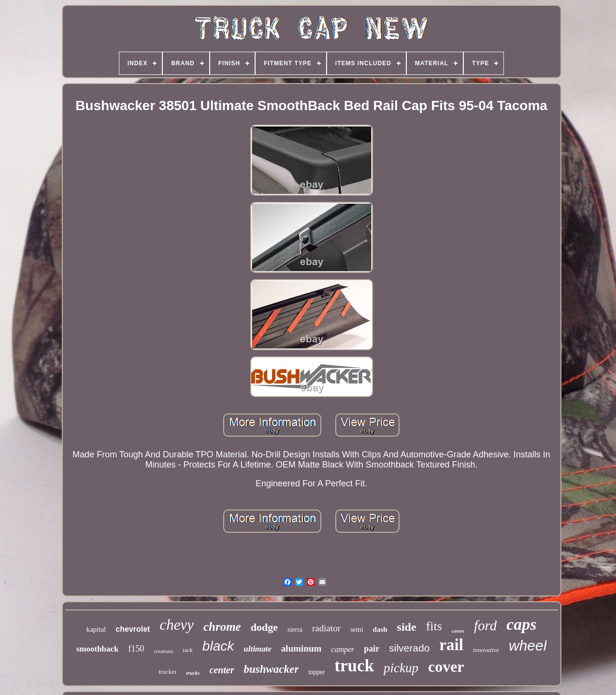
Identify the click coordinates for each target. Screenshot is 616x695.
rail (451, 645)
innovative (486, 650)
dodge (264, 627)
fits (434, 626)
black (218, 646)
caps (521, 624)
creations (164, 651)
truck (354, 666)
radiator (326, 628)
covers (458, 631)
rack (188, 650)
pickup (401, 668)
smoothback (98, 649)
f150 (136, 649)
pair (372, 649)
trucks (193, 673)
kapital (96, 629)
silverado (409, 648)
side (407, 627)
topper (316, 672)
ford (485, 625)
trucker (167, 672)
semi (357, 630)
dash (380, 629)
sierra (295, 630)
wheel (528, 645)
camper (343, 649)
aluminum (301, 648)
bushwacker (272, 669)
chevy (177, 625)
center (222, 670)
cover (446, 667)
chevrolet (133, 629)
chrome (222, 627)
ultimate (258, 649)
